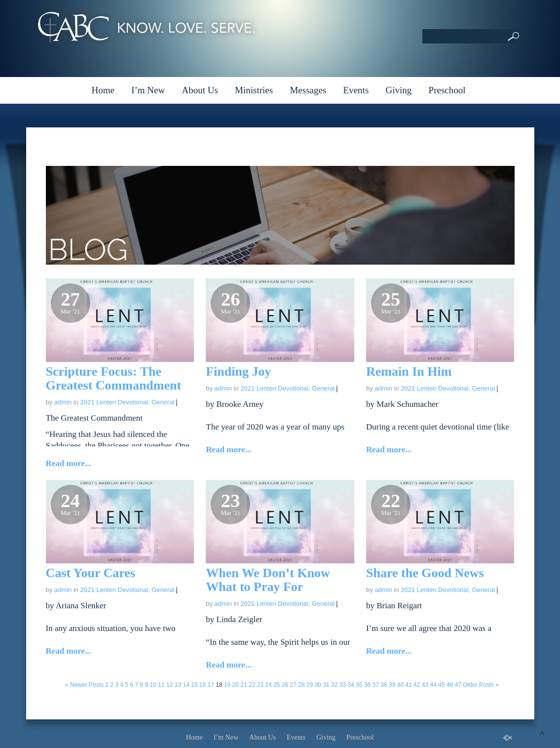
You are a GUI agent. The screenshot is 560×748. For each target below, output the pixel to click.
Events (356, 90)
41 (408, 685)
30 (318, 685)
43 (425, 685)
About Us (200, 90)
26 (285, 685)
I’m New (148, 90)
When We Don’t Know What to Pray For (268, 580)
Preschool (447, 90)
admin (63, 402)
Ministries (254, 90)
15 (194, 685)
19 (227, 685)
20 (236, 685)
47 (458, 685)
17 (211, 685)
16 (203, 685)
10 (153, 685)
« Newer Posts (84, 685)
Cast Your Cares (91, 573)
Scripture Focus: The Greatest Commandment (114, 378)
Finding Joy (238, 372)
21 (243, 685)
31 (326, 685)
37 (376, 685)
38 (384, 685)
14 (186, 685)
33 (343, 685)
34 (351, 685)
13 (178, 685)
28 (301, 685)
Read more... (69, 463)
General (163, 402)
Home (103, 90)
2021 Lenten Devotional (114, 402)
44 (433, 685)
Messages (308, 90)
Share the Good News (425, 573)
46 (450, 685)
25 (277, 685)
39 (392, 685)
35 (359, 685)
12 (169, 685)
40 (400, 685)
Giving (399, 90)
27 (293, 685)
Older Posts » (481, 685)
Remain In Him (409, 372)
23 (260, 685)
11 (161, 685)
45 (441, 685)
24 (268, 685)
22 (252, 685)
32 (334, 685)
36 (367, 685)
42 (417, 685)
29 (310, 685)
